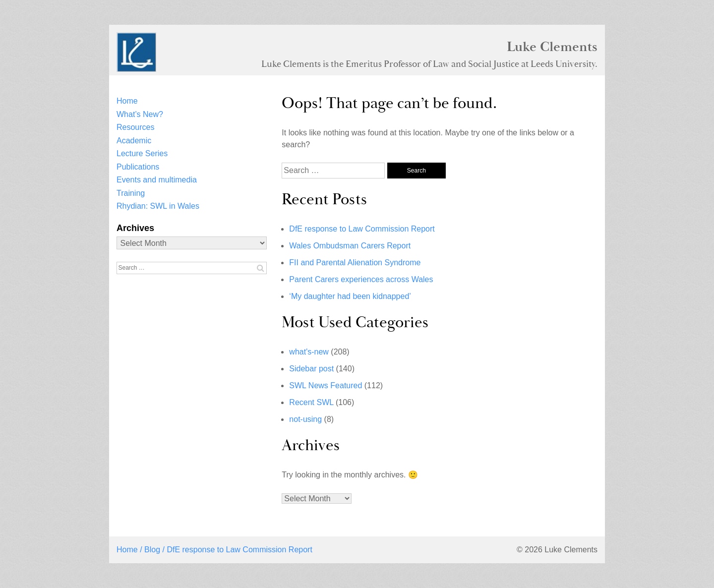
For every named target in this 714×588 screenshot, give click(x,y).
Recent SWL (311, 402)
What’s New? (140, 114)
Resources (135, 127)
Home (127, 101)
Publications (138, 167)
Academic (134, 141)
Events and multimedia (157, 180)
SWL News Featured (326, 385)
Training (131, 193)
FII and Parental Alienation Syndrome (355, 263)
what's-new (309, 352)
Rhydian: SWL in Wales (158, 206)
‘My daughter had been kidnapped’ (350, 296)
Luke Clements (552, 47)
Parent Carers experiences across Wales (361, 279)
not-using (305, 419)
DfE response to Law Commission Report (362, 229)
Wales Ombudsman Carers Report (350, 246)
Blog (152, 550)
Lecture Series (142, 153)
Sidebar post (311, 369)
